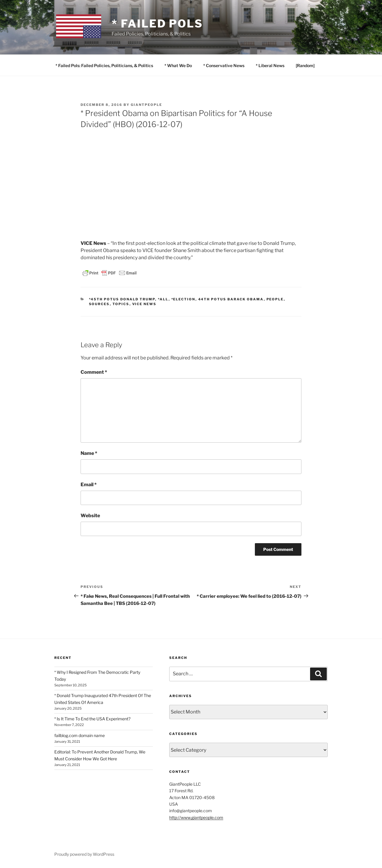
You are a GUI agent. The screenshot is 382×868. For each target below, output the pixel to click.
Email (89, 485)
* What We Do (178, 65)
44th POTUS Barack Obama (231, 299)
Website (90, 516)
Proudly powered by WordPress (84, 854)
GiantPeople (146, 105)
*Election (183, 299)
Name (89, 453)
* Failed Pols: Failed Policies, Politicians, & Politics (104, 65)
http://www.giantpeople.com (196, 817)
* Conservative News (224, 65)
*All (163, 299)
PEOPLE (275, 299)
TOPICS (121, 304)
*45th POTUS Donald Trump (122, 299)
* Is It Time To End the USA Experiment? (92, 719)
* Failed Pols (157, 24)
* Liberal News (270, 65)
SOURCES (99, 304)
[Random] (305, 65)
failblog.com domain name (80, 735)
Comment (94, 372)
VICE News (144, 304)
